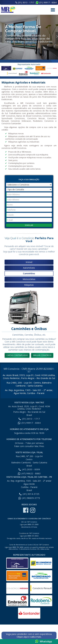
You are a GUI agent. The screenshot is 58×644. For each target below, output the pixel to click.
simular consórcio (42, 355)
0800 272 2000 (33, 524)
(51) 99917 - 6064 (48, 3)
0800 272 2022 (33, 536)
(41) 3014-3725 (29, 494)
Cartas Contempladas (17, 355)
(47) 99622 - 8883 (29, 473)
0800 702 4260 (18, 547)
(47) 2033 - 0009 (29, 469)
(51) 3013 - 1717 (25, 3)
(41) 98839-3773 (29, 498)
